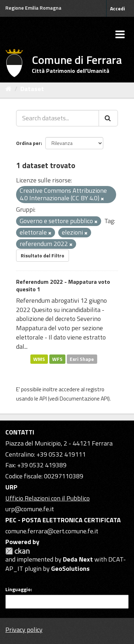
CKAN (18, 551)
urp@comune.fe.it (30, 509)
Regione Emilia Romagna (33, 8)
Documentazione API (84, 399)
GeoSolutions (70, 568)
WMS (39, 359)
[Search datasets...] (58, 118)
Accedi (118, 8)
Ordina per (28, 143)
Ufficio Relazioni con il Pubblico (48, 498)
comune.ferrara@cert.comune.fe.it (52, 531)
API (43, 399)
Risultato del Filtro (43, 255)
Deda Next (78, 559)
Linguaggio (18, 589)
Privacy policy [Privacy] (24, 630)
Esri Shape (82, 359)
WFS (57, 359)
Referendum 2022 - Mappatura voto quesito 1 (63, 285)
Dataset (32, 89)
